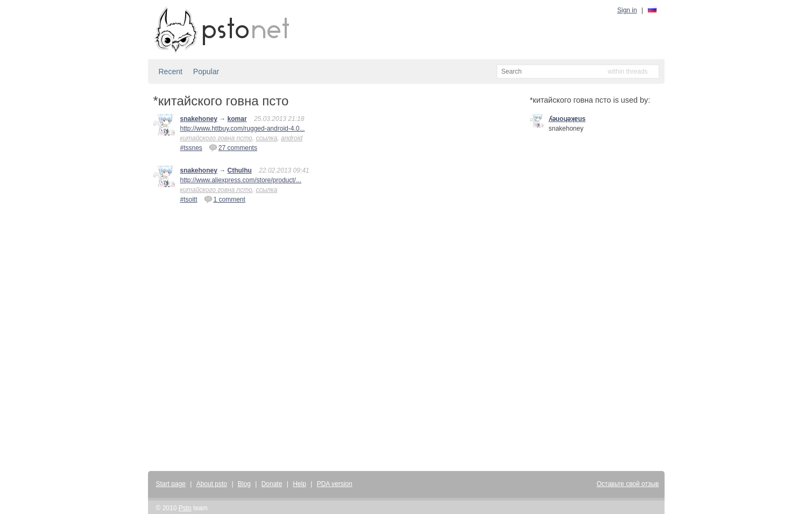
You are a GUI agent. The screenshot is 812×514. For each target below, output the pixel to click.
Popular (206, 72)
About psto (212, 484)
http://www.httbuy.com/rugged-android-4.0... (243, 128)
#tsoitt (189, 199)
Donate (272, 484)
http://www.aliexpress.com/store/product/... (241, 180)
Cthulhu (240, 170)
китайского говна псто (216, 138)
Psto (185, 508)
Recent (171, 72)
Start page (171, 484)
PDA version (335, 484)
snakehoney (199, 119)
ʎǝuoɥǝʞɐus (567, 119)
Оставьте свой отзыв (628, 484)
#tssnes (191, 148)
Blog (244, 484)
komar (237, 119)
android (292, 138)
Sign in (627, 10)
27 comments (233, 147)
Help (299, 484)
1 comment (225, 199)
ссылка (266, 138)
